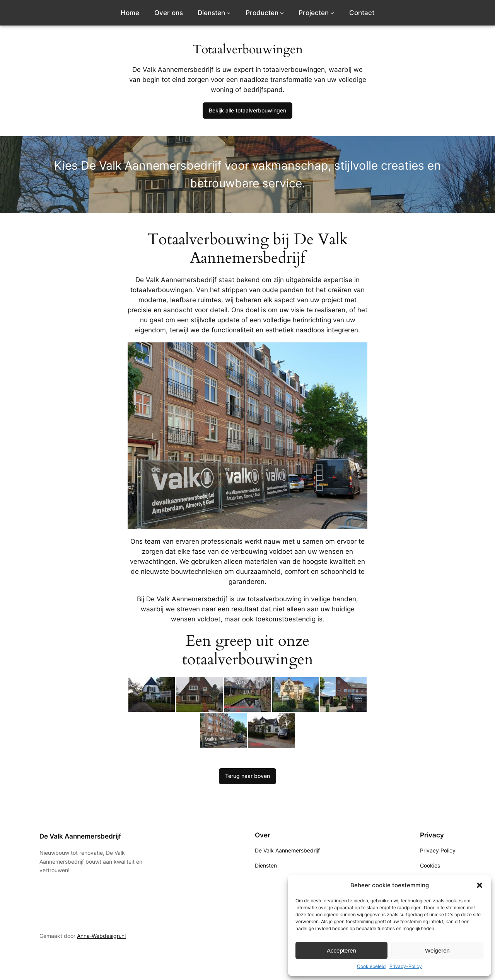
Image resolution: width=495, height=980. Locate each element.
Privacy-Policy (406, 966)
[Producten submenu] (282, 13)
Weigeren (437, 950)
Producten (262, 13)
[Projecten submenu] (332, 13)
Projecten (314, 13)
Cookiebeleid (371, 966)
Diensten (211, 13)
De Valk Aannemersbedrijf (80, 836)
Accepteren (341, 950)
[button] (480, 885)
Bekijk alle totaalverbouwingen (247, 110)
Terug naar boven (247, 776)
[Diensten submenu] (229, 13)
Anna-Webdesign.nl (101, 936)
